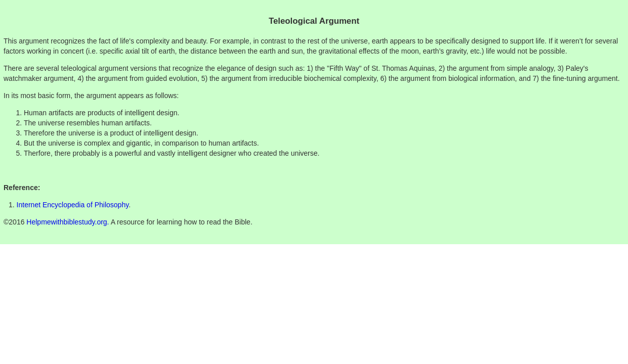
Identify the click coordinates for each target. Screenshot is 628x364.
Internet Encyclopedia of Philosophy (73, 205)
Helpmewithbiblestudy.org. (68, 222)
